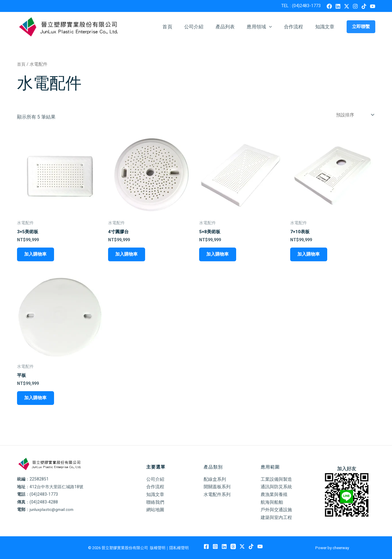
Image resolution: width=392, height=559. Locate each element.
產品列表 (234, 27)
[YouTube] (373, 6)
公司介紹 (205, 27)
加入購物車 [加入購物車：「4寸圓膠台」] (126, 255)
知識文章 (326, 27)
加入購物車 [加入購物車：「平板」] (35, 400)
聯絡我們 (156, 502)
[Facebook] (329, 6)
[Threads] (233, 547)
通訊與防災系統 (277, 487)
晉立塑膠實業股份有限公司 (125, 548)
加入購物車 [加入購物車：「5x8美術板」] (217, 255)
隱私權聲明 (179, 548)
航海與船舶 (273, 502)
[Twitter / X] (347, 6)
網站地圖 (156, 510)
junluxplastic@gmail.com (53, 510)
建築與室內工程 (277, 517)
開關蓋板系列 (218, 487)
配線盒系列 (216, 479)
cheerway (341, 548)
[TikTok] (364, 6)
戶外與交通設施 (277, 510)
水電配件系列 (218, 494)
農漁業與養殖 (275, 494)
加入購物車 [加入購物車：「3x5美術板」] (35, 255)
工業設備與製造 (277, 479)
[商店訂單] (353, 115)
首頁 (180, 27)
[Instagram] (355, 6)
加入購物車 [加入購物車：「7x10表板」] (308, 255)
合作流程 (297, 27)
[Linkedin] (338, 6)
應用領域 (265, 27)
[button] (275, 27)
